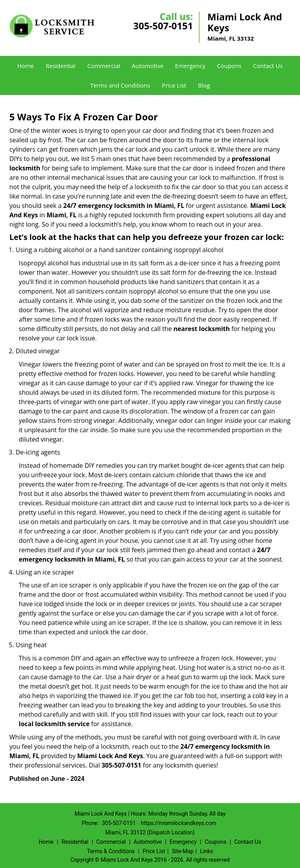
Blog (204, 85)
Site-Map (183, 851)
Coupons (229, 66)
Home (25, 66)
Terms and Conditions (120, 85)
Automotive (147, 66)
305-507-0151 (163, 26)
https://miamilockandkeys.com (179, 823)
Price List (174, 85)
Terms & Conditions (111, 851)
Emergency (190, 66)
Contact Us (268, 66)
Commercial (104, 66)
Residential (61, 66)
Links (206, 851)
